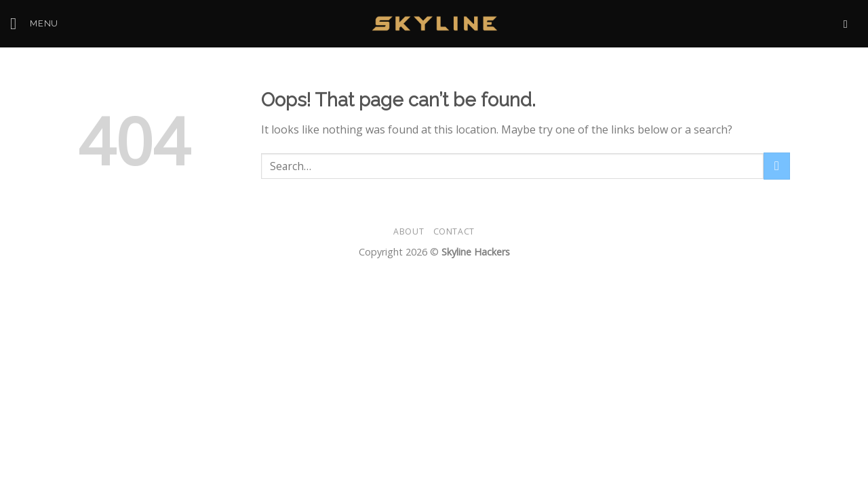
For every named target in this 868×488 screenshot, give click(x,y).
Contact (454, 231)
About (409, 231)
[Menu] (34, 23)
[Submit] (777, 166)
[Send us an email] (849, 24)
